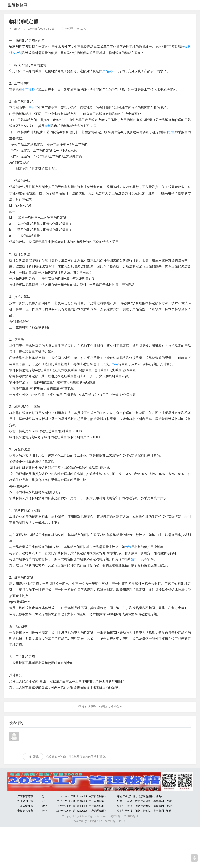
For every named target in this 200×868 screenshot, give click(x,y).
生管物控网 (18, 5)
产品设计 (109, 71)
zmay (17, 29)
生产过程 (32, 108)
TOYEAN (122, 821)
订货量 (170, 132)
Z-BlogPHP (94, 821)
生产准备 (28, 89)
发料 (48, 126)
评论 (36, 756)
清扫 (134, 559)
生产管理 (67, 29)
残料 (115, 364)
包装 (128, 547)
